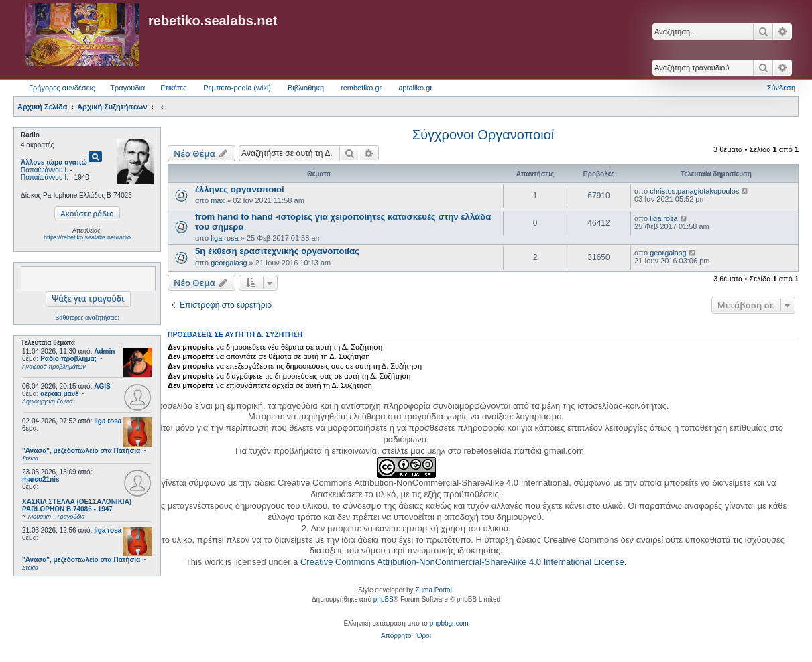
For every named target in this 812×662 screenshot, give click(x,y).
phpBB (384, 599)
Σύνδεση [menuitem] (781, 88)
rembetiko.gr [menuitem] (361, 88)
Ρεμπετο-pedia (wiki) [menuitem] (237, 88)
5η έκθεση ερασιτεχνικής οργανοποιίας (277, 251)
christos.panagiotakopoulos (694, 191)
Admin (104, 351)
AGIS (102, 386)
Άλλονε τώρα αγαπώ (54, 162)
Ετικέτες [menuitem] (173, 88)
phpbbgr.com (449, 623)
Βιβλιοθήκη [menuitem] (306, 88)
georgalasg (229, 263)
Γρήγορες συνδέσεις (62, 88)
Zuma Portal (433, 590)
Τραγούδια (127, 88)
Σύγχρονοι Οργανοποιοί (483, 135)
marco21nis (41, 479)
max (218, 200)
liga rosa (108, 421)
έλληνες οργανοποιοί (240, 189)
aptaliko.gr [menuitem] (415, 88)
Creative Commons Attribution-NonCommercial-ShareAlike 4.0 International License (462, 562)
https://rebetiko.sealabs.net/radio (87, 237)
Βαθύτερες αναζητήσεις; (87, 318)
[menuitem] (396, 636)
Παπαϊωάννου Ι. (45, 170)
